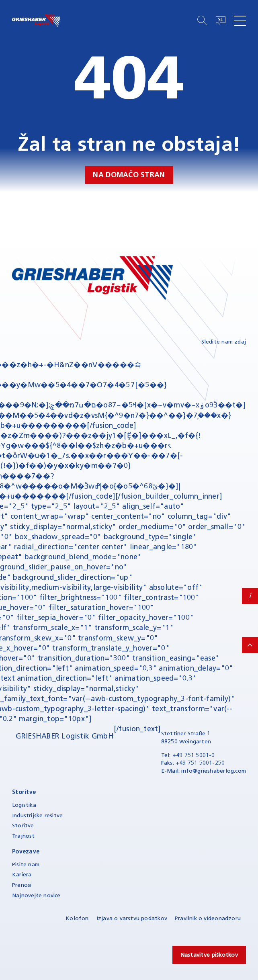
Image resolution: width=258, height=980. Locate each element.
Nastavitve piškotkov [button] (209, 955)
